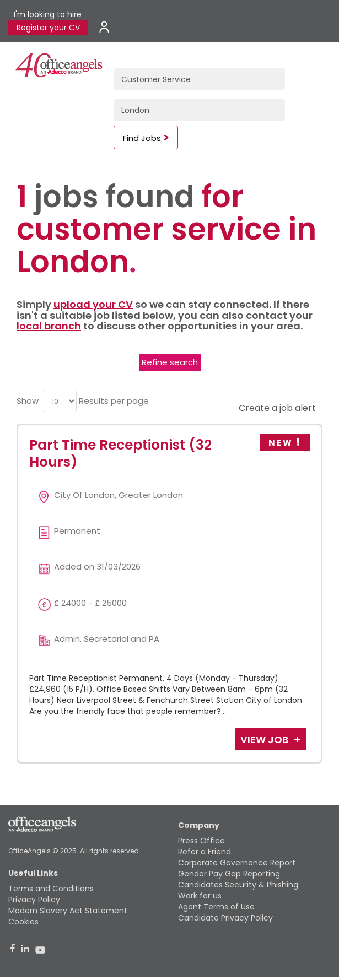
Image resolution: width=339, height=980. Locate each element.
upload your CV (93, 304)
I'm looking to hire (48, 14)
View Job (265, 740)
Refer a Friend (205, 852)
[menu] (60, 401)
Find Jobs (142, 138)
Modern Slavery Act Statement (68, 911)
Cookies (23, 922)
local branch (49, 326)
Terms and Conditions (51, 889)
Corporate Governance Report (237, 863)
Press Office (201, 841)
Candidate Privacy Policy (225, 918)
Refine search (170, 362)
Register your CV (48, 28)
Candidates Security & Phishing (238, 885)
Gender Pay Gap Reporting (229, 874)
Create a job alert (276, 408)
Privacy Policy (34, 900)
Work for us (200, 896)
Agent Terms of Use (216, 907)
